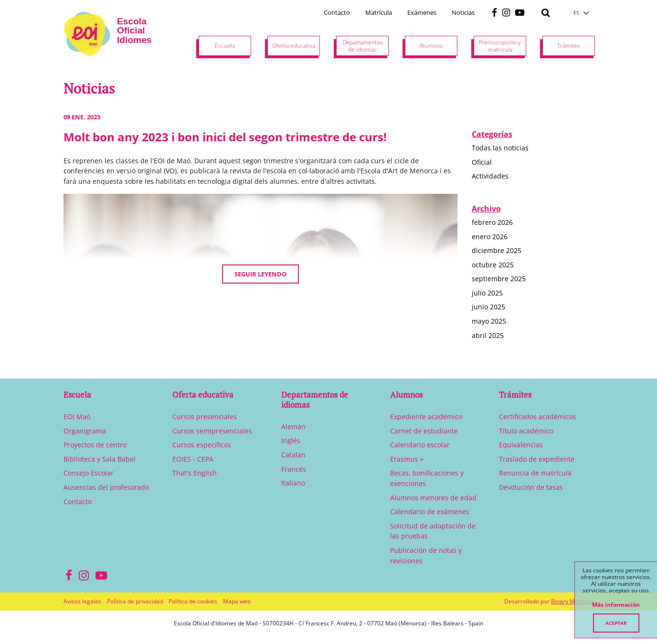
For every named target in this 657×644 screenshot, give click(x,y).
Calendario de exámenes (430, 512)
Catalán (293, 455)
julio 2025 (487, 293)
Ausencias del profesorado (106, 487)
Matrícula (379, 12)
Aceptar (616, 623)
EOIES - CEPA (193, 459)
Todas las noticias (500, 148)
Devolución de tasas (531, 487)
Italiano (293, 483)
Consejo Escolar (89, 473)
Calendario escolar (420, 445)
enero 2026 (490, 237)
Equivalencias (521, 445)
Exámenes (422, 12)
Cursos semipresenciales (212, 431)
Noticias (463, 12)
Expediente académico (426, 417)
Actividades (490, 176)
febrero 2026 (492, 222)
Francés (294, 469)
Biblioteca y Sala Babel (100, 459)
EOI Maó (77, 417)
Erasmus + (407, 459)
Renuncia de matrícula (535, 473)
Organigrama (85, 431)
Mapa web (237, 601)
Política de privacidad (135, 601)
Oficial (482, 162)
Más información (616, 605)
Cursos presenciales (205, 417)
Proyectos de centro (95, 445)
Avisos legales (82, 601)
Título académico (526, 431)
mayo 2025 (489, 321)
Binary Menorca (572, 601)
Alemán (293, 427)
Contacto (337, 12)
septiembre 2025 (499, 279)
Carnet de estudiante (424, 431)
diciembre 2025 (497, 250)
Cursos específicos (202, 445)
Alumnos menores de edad (433, 498)
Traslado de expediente (537, 459)
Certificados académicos (538, 417)
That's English (195, 473)
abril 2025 (488, 335)
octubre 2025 (493, 265)
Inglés (291, 440)
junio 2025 (488, 307)
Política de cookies (193, 601)
